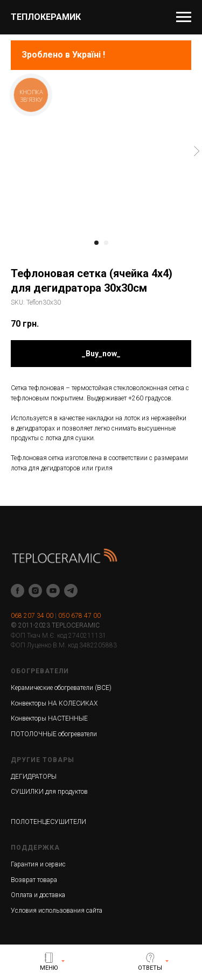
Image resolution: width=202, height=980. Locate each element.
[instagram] (35, 591)
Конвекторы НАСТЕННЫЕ (49, 718)
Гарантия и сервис (38, 864)
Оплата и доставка (38, 895)
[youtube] (53, 591)
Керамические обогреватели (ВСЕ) (61, 688)
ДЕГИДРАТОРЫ (34, 777)
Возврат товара (34, 880)
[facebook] (18, 591)
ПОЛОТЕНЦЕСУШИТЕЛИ (48, 822)
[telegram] (71, 591)
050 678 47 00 (79, 616)
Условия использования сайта (57, 911)
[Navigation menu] (184, 17)
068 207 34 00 (32, 616)
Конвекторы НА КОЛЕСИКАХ (54, 703)
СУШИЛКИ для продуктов (49, 792)
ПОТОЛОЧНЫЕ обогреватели (54, 734)
